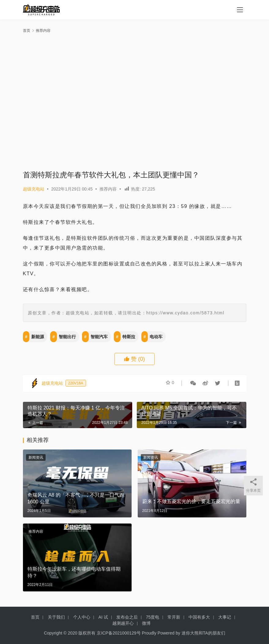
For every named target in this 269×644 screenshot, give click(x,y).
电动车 (156, 337)
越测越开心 (123, 623)
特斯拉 (129, 337)
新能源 (38, 337)
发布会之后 (127, 617)
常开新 (174, 617)
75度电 (153, 617)
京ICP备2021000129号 (119, 633)
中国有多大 (199, 617)
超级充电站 (34, 189)
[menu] (240, 10)
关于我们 (56, 617)
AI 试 (103, 617)
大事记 (225, 617)
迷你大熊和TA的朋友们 (203, 633)
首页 (27, 31)
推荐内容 (108, 189)
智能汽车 (99, 337)
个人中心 (82, 617)
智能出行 (67, 337)
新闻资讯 (36, 457)
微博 (146, 623)
